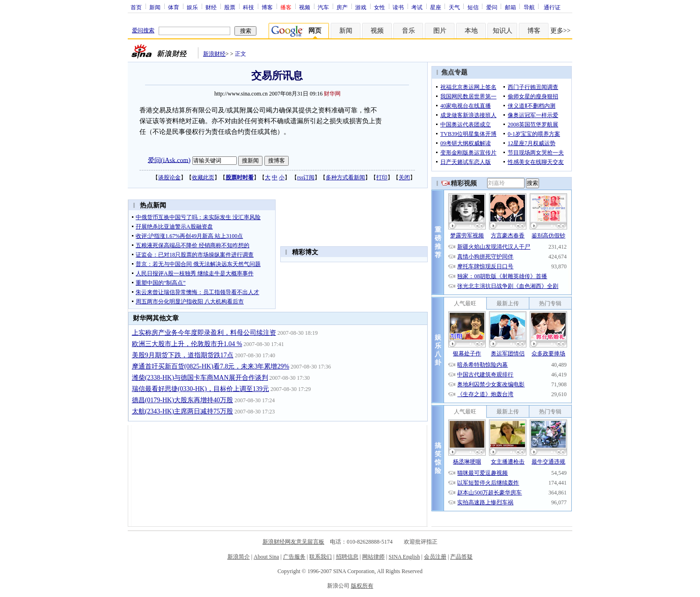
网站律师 (373, 557)
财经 (211, 7)
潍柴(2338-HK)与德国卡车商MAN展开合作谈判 (200, 378)
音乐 (408, 31)
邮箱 (510, 7)
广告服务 (294, 557)
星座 (436, 7)
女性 (379, 7)
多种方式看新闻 (345, 177)
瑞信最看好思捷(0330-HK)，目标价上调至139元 (201, 389)
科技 (248, 7)
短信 (473, 7)
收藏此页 (203, 177)
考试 (417, 7)
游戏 (361, 7)
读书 (398, 7)
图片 (440, 31)
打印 (382, 177)
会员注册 (435, 557)
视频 (305, 7)
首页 (136, 7)
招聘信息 (347, 557)
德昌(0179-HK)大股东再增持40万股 (182, 400)
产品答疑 (461, 557)
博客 (267, 7)
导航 (529, 7)
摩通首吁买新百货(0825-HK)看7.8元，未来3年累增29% (211, 366)
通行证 (552, 7)
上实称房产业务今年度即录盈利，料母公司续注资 (204, 333)
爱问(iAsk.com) (169, 160)
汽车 (323, 7)
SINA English (404, 557)
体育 (174, 7)
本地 (471, 31)
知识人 (503, 31)
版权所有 (362, 586)
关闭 (404, 177)
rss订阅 (306, 177)
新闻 (155, 7)
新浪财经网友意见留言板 (293, 542)
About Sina (266, 557)
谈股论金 (169, 177)
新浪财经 (214, 54)
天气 (454, 7)
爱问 (492, 7)
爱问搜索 (143, 30)
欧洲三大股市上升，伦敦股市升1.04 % (187, 344)
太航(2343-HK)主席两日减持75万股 (182, 411)
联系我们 (321, 557)
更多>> (561, 31)
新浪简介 (239, 557)
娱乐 (192, 7)
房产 (342, 7)
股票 (230, 7)
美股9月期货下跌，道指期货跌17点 (183, 355)
